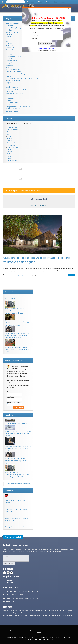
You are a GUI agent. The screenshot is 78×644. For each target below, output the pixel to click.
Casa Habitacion (12, 130)
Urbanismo (9, 45)
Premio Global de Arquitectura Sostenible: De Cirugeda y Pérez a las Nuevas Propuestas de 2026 (17, 311)
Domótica (9, 30)
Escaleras (10, 132)
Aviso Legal (58, 637)
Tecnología (9, 91)
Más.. (55, 2)
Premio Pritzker (12, 128)
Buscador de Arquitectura (15, 637)
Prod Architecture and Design (12, 275)
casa (34, 275)
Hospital (10, 141)
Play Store (11, 582)
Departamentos (12, 160)
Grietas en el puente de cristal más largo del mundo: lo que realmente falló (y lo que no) (18, 433)
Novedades (9, 415)
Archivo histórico (11, 59)
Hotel (9, 136)
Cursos (48, 2)
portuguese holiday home (26, 275)
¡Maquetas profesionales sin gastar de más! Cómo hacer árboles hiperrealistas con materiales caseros (18, 323)
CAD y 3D (9, 54)
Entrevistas (9, 65)
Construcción (10, 48)
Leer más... (71, 275)
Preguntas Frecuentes (31, 637)
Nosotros (63, 2)
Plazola (10, 158)
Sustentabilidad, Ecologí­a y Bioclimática (18, 28)
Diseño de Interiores (12, 32)
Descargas (9, 490)
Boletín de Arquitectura (13, 361)
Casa (9, 134)
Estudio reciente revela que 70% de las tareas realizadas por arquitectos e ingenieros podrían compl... (17, 335)
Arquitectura (10, 43)
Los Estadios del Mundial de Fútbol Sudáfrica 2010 (22, 78)
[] (69, 9)
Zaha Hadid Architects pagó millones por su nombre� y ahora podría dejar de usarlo (18, 448)
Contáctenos (29, 639)
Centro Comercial (13, 147)
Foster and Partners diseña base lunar (17, 299)
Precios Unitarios (11, 96)
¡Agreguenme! (9, 563)
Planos (9, 156)
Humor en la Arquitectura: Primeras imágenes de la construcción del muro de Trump (18, 349)
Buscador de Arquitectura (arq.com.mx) (18, 484)
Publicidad (67, 637)
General (8, 37)
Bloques (10, 138)
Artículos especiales (12, 87)
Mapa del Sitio (49, 639)
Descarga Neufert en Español (14, 527)
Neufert (10, 149)
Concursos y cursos (12, 61)
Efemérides (9, 85)
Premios (8, 76)
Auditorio (10, 154)
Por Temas (9, 39)
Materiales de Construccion (14, 94)
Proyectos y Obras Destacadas (16, 89)
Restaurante (11, 145)
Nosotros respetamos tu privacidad (47, 48)
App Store (11, 580)
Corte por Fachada (13, 143)
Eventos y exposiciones (13, 56)
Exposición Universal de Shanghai (16, 74)
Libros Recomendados (13, 69)
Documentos (31, 2)
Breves (8, 67)
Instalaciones (10, 98)
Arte (7, 41)
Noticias (40, 2)
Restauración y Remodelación (15, 52)
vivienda (38, 275)
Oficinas (10, 152)
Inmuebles (9, 34)
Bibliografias (10, 63)
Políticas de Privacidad (46, 637)
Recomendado (10, 292)
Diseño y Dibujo (11, 50)
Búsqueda (9, 118)
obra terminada (44, 275)
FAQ (12, 602)
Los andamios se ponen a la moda (16, 423)
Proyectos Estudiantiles (13, 72)
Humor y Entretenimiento (14, 80)
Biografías (9, 83)
